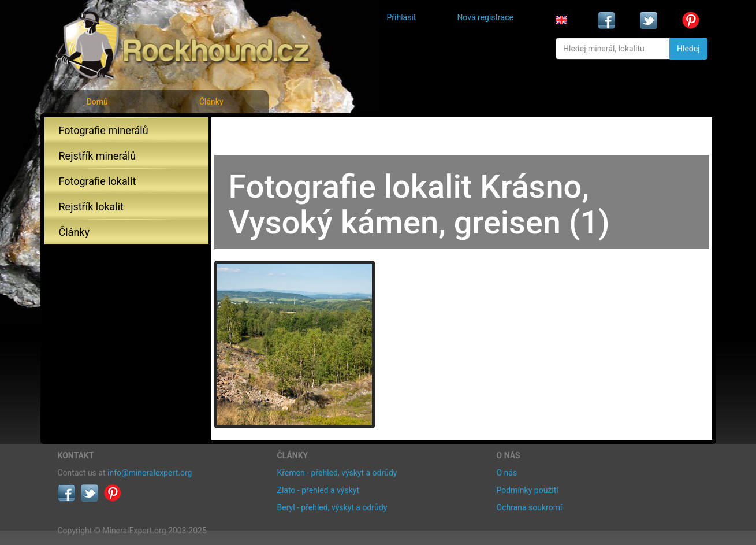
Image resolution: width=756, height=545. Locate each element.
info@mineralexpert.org (150, 473)
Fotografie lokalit (98, 181)
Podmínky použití (528, 490)
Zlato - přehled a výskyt (318, 490)
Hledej (688, 49)
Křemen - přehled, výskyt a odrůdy (337, 473)
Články (211, 102)
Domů (97, 102)
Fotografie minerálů (104, 130)
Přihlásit (402, 17)
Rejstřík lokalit (91, 207)
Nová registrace (485, 17)
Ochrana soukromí (530, 507)
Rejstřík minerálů (98, 156)
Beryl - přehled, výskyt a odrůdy (332, 507)
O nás (507, 473)
